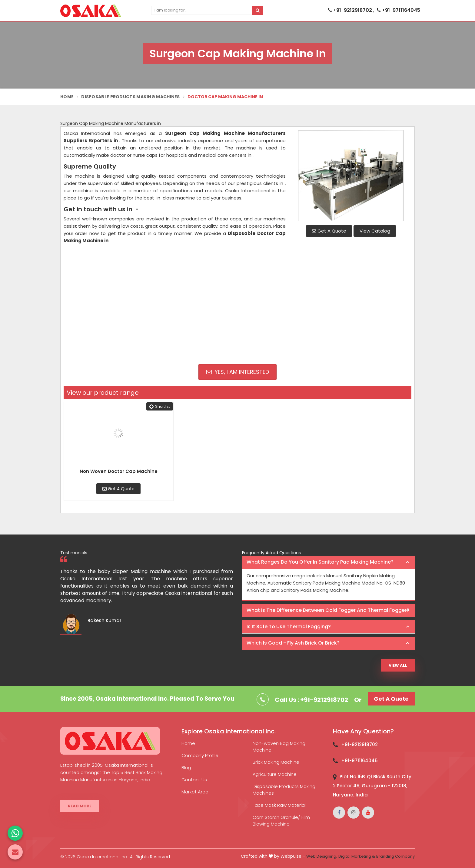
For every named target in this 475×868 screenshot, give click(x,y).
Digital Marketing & (357, 856)
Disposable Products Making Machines (131, 97)
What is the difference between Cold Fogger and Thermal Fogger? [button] (328, 610)
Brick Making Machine (276, 762)
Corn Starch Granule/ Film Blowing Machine (281, 821)
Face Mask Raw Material (279, 805)
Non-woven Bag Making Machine (279, 747)
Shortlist (160, 406)
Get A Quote (329, 231)
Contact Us (194, 780)
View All (398, 665)
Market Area (195, 792)
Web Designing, (322, 856)
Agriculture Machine (275, 774)
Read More (80, 806)
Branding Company (395, 856)
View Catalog (375, 231)
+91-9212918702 (351, 10)
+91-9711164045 (399, 10)
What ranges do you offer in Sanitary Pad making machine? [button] (320, 562)
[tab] (328, 562)
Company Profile (200, 755)
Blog (186, 767)
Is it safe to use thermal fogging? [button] (289, 627)
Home (67, 97)
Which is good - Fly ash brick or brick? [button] (293, 643)
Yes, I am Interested (238, 372)
